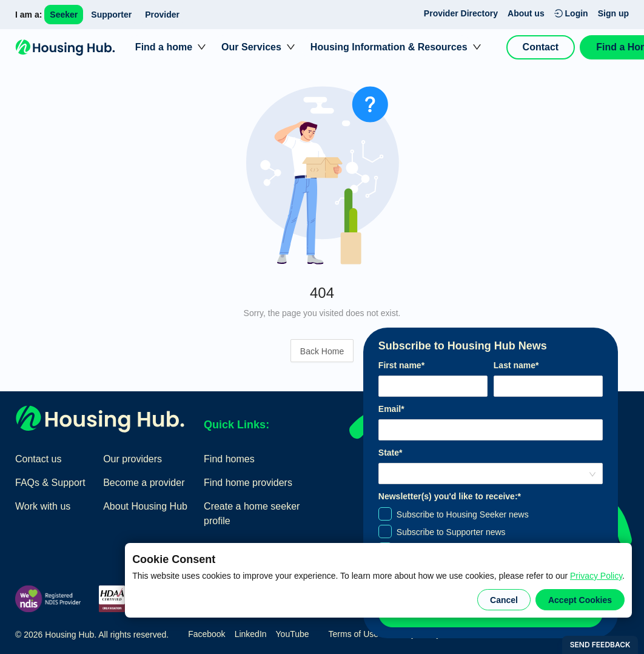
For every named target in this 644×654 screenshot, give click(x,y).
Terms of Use (354, 634)
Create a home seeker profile (252, 514)
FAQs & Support (50, 483)
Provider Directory (461, 13)
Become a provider (144, 483)
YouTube (293, 634)
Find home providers (248, 483)
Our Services (251, 47)
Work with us (43, 506)
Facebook (206, 634)
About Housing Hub (145, 506)
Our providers (132, 459)
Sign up (613, 13)
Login (571, 13)
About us (526, 13)
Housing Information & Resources (389, 47)
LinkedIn (251, 634)
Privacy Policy (596, 576)
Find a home (164, 47)
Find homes (229, 459)
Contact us (38, 459)
